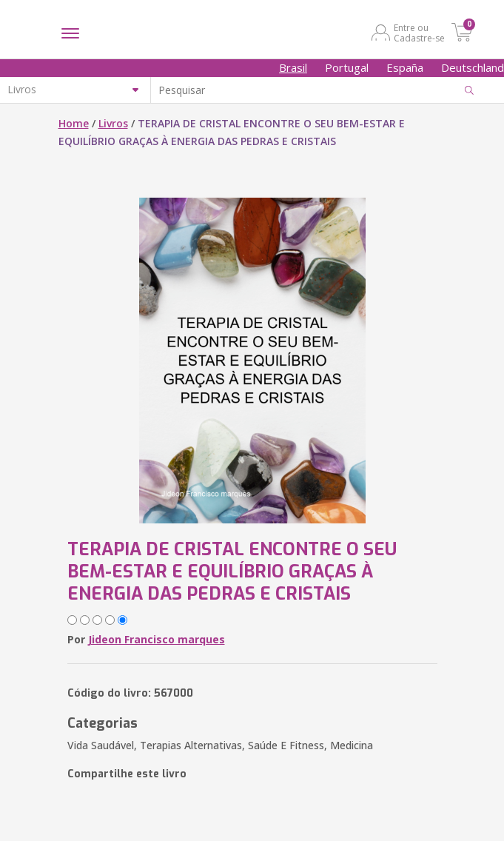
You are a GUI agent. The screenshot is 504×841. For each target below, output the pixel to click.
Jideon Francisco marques (157, 639)
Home (74, 123)
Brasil (293, 67)
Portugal (347, 67)
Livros (113, 123)
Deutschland (473, 67)
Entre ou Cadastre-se (419, 33)
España (405, 67)
